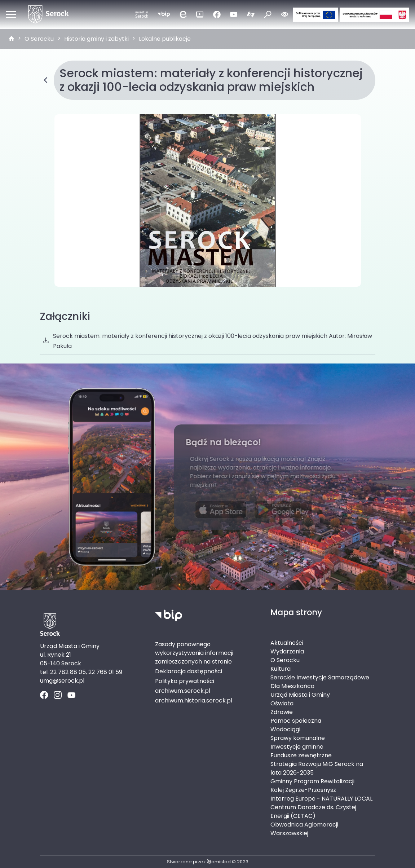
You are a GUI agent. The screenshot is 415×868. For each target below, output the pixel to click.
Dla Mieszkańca (292, 686)
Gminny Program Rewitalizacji (312, 781)
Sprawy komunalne (298, 738)
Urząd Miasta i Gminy (300, 695)
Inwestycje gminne (297, 747)
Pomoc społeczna (296, 721)
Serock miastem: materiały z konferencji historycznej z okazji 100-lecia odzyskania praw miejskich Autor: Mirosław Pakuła (207, 341)
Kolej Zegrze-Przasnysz (303, 790)
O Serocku (39, 39)
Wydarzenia (287, 651)
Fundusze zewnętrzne (301, 755)
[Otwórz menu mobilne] (11, 14)
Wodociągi (285, 729)
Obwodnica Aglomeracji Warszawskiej (304, 829)
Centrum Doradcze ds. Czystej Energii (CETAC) (313, 812)
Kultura (281, 669)
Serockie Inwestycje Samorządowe (320, 677)
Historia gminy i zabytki (96, 39)
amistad (219, 862)
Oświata (282, 703)
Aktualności (287, 643)
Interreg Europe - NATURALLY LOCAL (321, 799)
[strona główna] (12, 39)
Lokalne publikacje (165, 39)
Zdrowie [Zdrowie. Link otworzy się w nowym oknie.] (282, 712)
